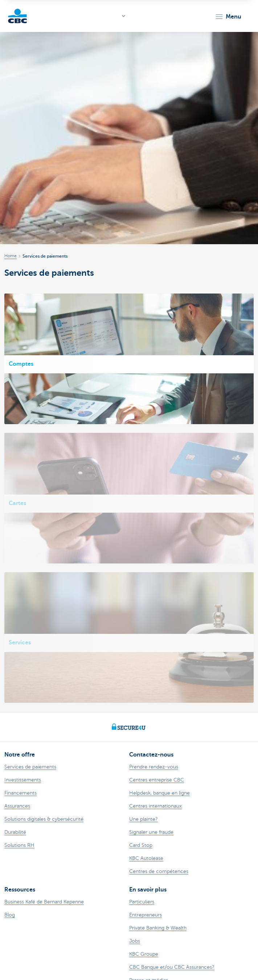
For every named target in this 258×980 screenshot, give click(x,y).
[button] (228, 17)
